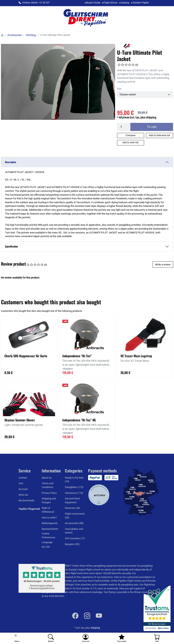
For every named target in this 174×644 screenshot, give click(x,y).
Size (119, 89)
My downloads (26, 500)
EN (48, 547)
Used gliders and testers (74, 531)
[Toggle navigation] (17, 638)
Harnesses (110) (74, 493)
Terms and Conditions (48, 485)
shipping (95, 628)
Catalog (125, 3)
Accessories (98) (74, 523)
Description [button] (11, 162)
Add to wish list (130, 143)
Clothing (31, 35)
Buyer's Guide (93, 3)
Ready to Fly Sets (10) (74, 480)
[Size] (145, 95)
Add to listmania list (159, 135)
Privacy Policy (49, 493)
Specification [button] (11, 246)
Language (47, 542)
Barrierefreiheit (50, 529)
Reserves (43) (73, 508)
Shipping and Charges (49, 500)
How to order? (49, 518)
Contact (23, 478)
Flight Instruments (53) (75, 516)
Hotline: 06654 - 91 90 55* (36, 3)
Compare (131, 135)
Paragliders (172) (74, 487)
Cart (21, 483)
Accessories (14, 35)
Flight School (111, 3)
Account (23, 489)
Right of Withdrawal (48, 510)
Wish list (23, 495)
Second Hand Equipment (72, 500)
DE (44, 547)
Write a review (163, 265)
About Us (47, 478)
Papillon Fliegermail (29, 509)
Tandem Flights (141, 3)
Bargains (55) (72, 544)
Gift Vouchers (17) (75, 538)
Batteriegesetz (50, 523)
